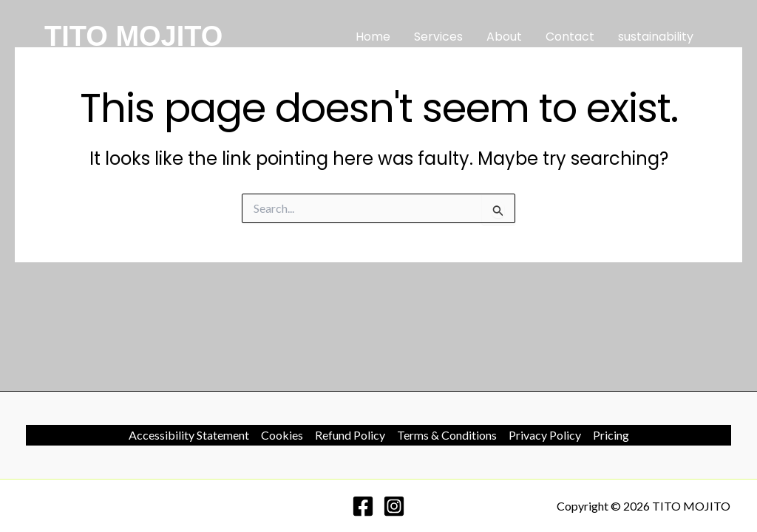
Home (373, 37)
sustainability (656, 37)
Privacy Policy (545, 435)
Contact (570, 37)
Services (438, 37)
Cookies (282, 435)
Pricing (611, 435)
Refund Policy (350, 435)
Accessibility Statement (189, 435)
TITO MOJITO (133, 36)
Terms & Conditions (447, 435)
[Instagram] (394, 506)
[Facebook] (363, 506)
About (504, 37)
